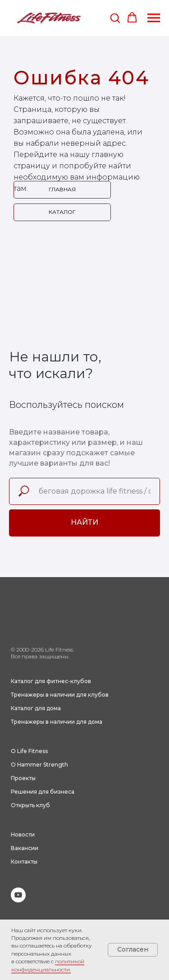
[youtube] (18, 900)
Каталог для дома (36, 708)
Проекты (23, 778)
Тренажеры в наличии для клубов (60, 695)
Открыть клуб (30, 805)
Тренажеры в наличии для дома (57, 722)
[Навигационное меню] (154, 18)
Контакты (24, 862)
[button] (115, 18)
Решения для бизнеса (43, 792)
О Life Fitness (29, 751)
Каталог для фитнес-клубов (51, 681)
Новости (23, 834)
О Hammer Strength (39, 765)
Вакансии (25, 848)
